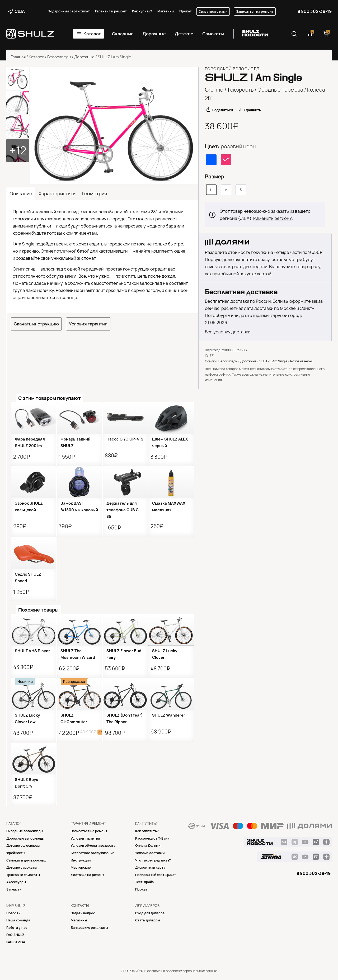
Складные (123, 34)
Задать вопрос (83, 913)
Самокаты (213, 34)
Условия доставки (150, 853)
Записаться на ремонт (255, 11)
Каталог (92, 34)
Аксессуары (16, 882)
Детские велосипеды (23, 846)
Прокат (186, 11)
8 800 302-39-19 (315, 11)
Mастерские (81, 867)
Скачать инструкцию (36, 324)
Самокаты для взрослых (26, 860)
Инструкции (81, 860)
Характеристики (57, 194)
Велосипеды (59, 57)
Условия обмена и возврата (93, 846)
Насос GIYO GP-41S (125, 439)
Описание (21, 194)
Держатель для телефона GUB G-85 (123, 510)
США (17, 11)
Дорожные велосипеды (25, 838)
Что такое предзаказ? (153, 860)
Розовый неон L (302, 361)
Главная (18, 57)
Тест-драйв (144, 882)
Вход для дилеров (150, 913)
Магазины (166, 11)
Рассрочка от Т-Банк (152, 838)
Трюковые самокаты (23, 875)
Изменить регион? (273, 218)
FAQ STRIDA (16, 942)
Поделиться (222, 110)
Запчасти (14, 889)
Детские (184, 34)
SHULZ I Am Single (273, 361)
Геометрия (94, 194)
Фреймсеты (16, 853)
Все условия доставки (228, 332)
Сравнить (253, 110)
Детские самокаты (22, 867)
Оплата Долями (148, 846)
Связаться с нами (213, 11)
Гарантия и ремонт (111, 11)
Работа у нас (17, 928)
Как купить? (142, 11)
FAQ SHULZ (15, 935)
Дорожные (154, 34)
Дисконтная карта (150, 867)
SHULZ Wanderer (169, 715)
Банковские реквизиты (89, 928)
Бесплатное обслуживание (93, 853)
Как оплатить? (147, 831)
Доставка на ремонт (88, 875)
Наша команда (18, 920)
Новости (13, 913)
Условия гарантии (88, 324)
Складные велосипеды (25, 831)
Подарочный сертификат (69, 11)
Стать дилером (148, 920)
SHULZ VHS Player (32, 651)
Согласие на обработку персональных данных (181, 971)
